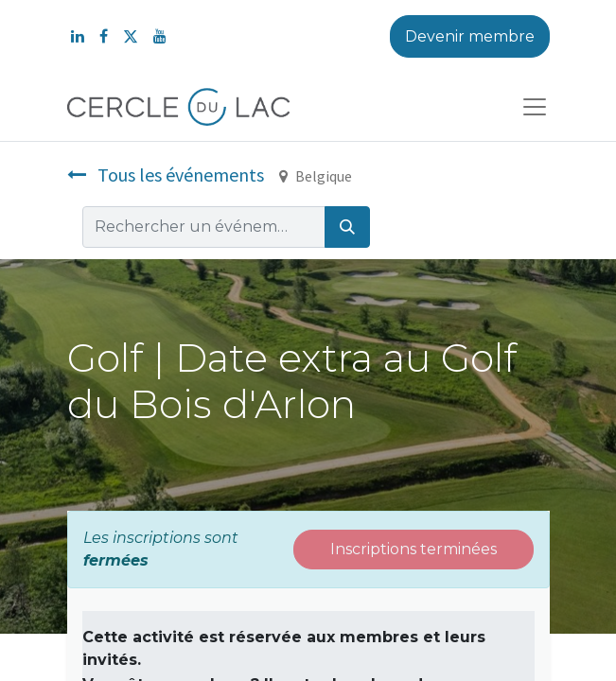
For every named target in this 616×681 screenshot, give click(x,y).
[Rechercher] (347, 227)
